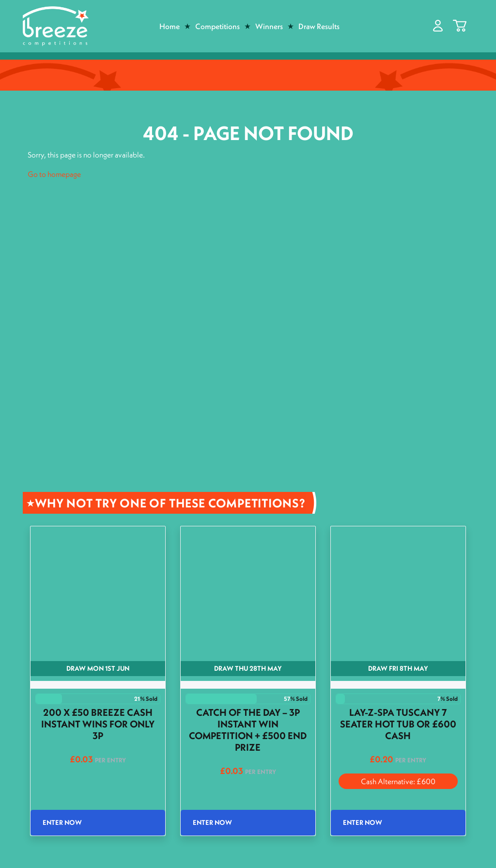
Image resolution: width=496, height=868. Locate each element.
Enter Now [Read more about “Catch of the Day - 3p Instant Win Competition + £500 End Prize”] (212, 822)
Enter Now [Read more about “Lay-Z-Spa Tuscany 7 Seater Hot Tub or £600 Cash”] (363, 822)
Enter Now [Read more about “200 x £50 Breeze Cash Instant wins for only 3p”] (62, 822)
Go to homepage (54, 174)
